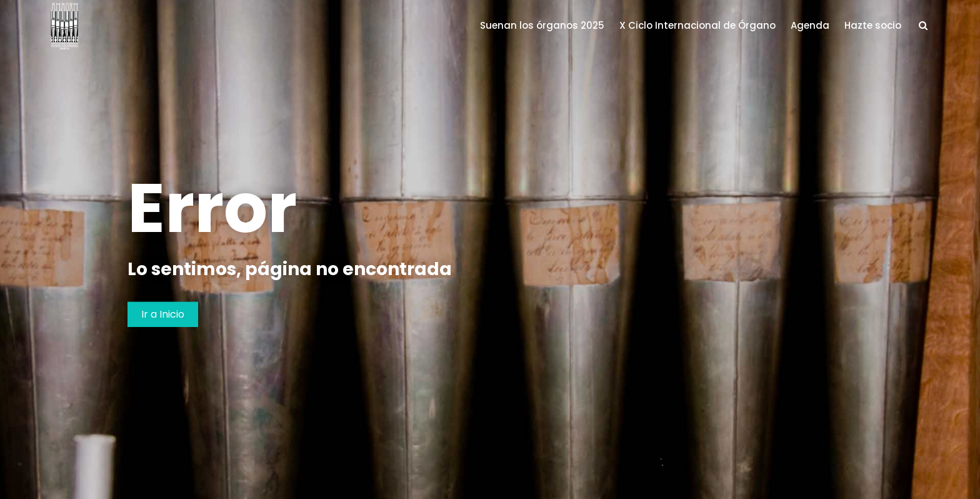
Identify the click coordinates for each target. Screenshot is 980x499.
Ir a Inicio (163, 314)
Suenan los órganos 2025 (542, 25)
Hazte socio (873, 25)
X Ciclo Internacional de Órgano (697, 25)
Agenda (810, 25)
